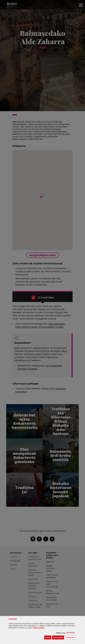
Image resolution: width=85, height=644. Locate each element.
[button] (68, 633)
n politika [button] (39, 628)
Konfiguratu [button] (71, 637)
